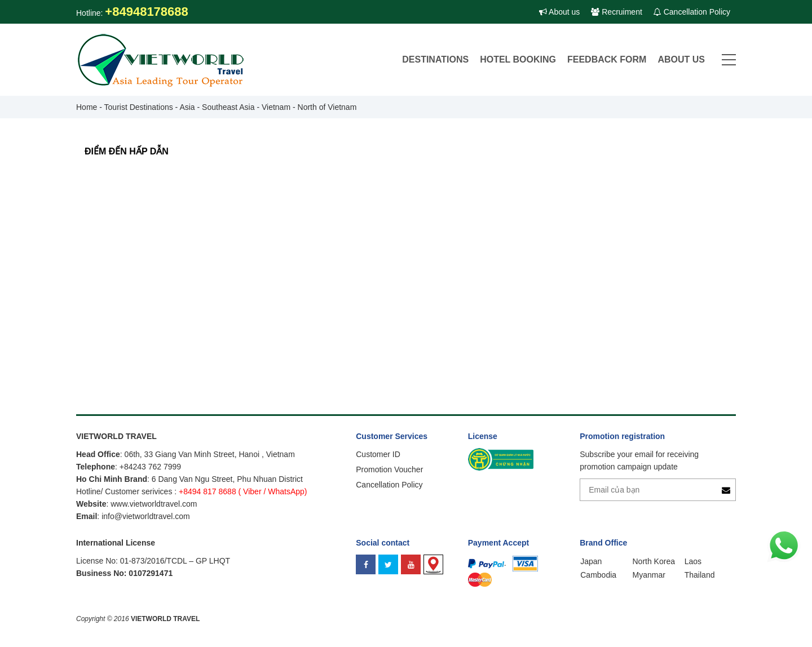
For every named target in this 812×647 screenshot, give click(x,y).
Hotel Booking (518, 59)
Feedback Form (607, 59)
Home (87, 107)
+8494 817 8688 (208, 491)
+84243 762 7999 (150, 467)
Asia (187, 107)
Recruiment (616, 12)
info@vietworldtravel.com (146, 516)
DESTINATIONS (435, 59)
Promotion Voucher (389, 469)
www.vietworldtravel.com (154, 504)
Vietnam (276, 107)
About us (559, 12)
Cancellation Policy (692, 12)
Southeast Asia (228, 107)
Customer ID (378, 454)
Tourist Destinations (139, 107)
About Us (681, 59)
